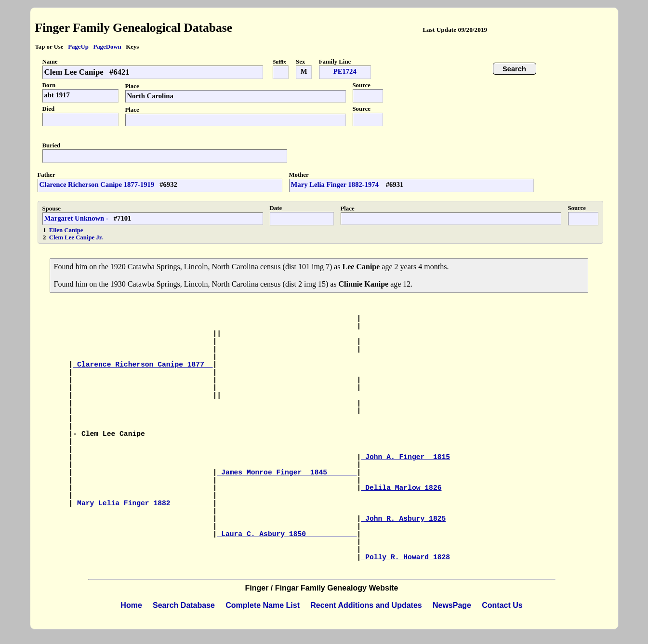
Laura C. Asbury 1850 (287, 534)
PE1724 (345, 71)
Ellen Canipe (66, 230)
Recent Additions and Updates (366, 605)
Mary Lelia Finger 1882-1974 (336, 184)
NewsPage (452, 605)
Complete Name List (263, 605)
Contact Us (502, 605)
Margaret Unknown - (76, 218)
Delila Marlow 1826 (401, 488)
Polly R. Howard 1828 (405, 557)
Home (131, 605)
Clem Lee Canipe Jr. (76, 237)
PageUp (78, 47)
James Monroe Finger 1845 (287, 473)
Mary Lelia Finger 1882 (143, 503)
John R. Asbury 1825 (403, 519)
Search (514, 69)
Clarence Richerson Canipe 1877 (143, 365)
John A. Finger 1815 (405, 457)
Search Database (184, 605)
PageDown (107, 47)
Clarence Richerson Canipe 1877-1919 (97, 184)
